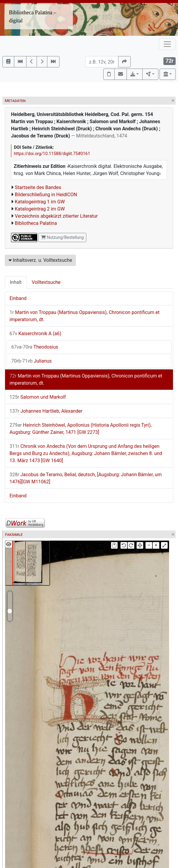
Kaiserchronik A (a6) (35, 334)
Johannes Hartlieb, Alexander (46, 411)
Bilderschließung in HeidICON (46, 195)
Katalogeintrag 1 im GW (40, 202)
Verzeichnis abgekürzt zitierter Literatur (56, 216)
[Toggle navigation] (167, 44)
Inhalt (16, 282)
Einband (18, 298)
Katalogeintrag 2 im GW (40, 209)
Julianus (32, 361)
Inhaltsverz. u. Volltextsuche (40, 260)
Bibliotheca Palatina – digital (33, 17)
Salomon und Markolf (38, 397)
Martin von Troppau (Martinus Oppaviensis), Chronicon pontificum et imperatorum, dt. (85, 316)
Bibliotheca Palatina (36, 223)
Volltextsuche (46, 282)
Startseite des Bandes (38, 187)
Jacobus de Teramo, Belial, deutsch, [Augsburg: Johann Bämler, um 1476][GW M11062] (86, 478)
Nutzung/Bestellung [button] (62, 237)
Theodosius (35, 347)
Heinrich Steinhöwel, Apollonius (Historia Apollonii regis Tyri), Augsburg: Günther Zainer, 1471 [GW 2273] (81, 429)
